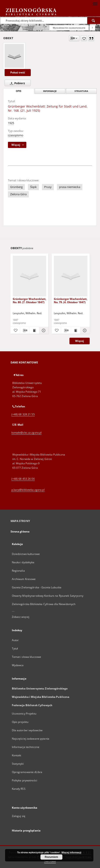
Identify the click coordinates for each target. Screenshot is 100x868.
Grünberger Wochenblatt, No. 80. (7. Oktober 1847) (29, 300)
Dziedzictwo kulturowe (26, 554)
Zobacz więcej (21, 617)
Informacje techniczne (26, 747)
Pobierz (16, 83)
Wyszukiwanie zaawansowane (69, 28)
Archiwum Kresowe (24, 579)
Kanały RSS (19, 789)
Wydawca (18, 665)
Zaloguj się (19, 816)
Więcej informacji (71, 852)
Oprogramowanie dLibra (27, 772)
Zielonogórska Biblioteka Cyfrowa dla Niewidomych (44, 604)
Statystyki (18, 764)
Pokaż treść (18, 72)
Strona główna (20, 532)
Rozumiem (52, 857)
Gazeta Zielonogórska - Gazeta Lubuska (37, 587)
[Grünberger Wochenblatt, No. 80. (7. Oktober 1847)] (30, 276)
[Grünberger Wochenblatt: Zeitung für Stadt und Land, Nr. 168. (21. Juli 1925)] (14, 56)
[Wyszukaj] (94, 20)
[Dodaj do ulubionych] (84, 38)
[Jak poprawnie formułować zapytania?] (92, 28)
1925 (11, 123)
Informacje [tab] (50, 91)
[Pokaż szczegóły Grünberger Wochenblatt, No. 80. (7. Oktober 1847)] (43, 330)
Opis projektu (20, 722)
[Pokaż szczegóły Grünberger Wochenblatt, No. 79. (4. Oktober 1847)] (84, 330)
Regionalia (18, 571)
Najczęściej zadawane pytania (31, 739)
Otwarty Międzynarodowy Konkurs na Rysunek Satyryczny (48, 596)
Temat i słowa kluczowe (27, 657)
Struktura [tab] (81, 91)
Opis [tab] (19, 91)
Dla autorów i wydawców (27, 730)
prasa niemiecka (70, 187)
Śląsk (33, 187)
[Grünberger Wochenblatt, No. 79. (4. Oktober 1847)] (71, 276)
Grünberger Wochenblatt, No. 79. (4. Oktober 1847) (71, 300)
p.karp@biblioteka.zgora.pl (28, 490)
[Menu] (95, 4)
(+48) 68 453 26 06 (23, 479)
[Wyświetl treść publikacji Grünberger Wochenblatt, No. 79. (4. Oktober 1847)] (75, 330)
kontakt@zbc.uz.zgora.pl (27, 433)
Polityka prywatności (25, 780)
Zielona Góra (18, 194)
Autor (15, 640)
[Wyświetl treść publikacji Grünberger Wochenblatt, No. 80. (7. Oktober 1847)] (34, 330)
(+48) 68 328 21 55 (23, 414)
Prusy (48, 187)
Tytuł (15, 648)
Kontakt (17, 755)
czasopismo (16, 135)
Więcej (80, 341)
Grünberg (16, 187)
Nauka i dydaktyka (23, 562)
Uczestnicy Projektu (24, 714)
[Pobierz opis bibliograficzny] (25, 330)
